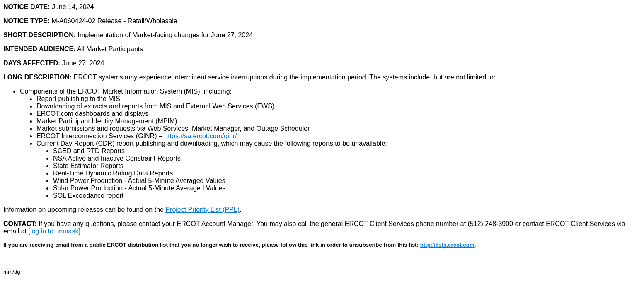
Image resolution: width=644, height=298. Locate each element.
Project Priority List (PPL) (202, 210)
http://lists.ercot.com (447, 245)
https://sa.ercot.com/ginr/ (200, 136)
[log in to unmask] (54, 231)
